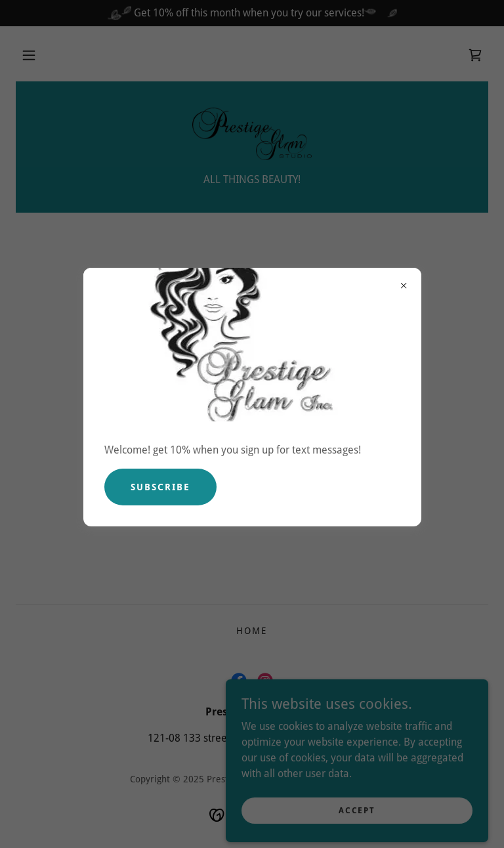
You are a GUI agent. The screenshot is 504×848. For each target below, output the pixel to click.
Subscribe (160, 487)
